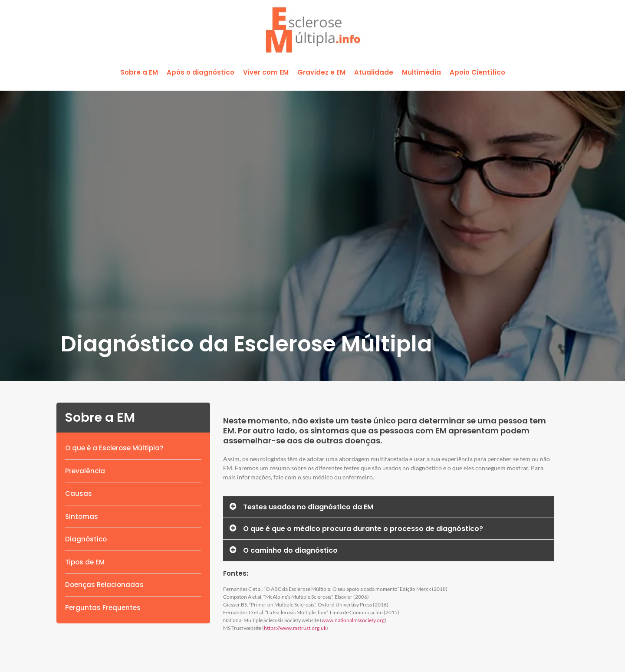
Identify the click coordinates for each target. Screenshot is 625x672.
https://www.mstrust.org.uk (295, 628)
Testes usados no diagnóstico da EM (308, 507)
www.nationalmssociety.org (353, 620)
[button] (139, 73)
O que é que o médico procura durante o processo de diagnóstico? (363, 529)
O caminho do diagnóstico (290, 550)
